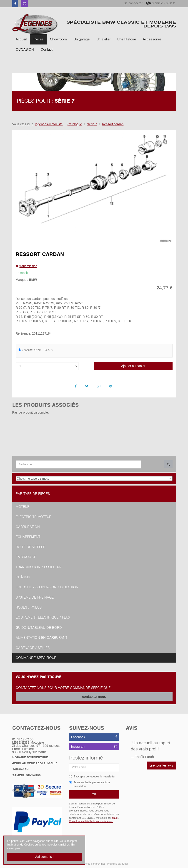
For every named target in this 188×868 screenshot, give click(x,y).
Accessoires (152, 39)
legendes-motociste (49, 124)
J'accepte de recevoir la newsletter (92, 777)
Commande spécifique (36, 658)
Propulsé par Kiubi (117, 864)
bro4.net (100, 864)
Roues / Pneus (29, 607)
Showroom (59, 39)
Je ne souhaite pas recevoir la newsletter (89, 784)
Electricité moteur (34, 517)
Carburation (28, 527)
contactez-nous (94, 697)
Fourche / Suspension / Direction (47, 587)
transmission (29, 266)
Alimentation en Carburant (41, 638)
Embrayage (26, 557)
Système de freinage (35, 597)
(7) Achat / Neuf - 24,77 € (35, 350)
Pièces (38, 39)
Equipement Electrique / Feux (43, 617)
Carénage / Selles (33, 648)
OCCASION (25, 49)
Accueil (21, 39)
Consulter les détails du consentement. (91, 821)
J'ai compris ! (44, 857)
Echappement (28, 537)
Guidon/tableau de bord (39, 628)
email (115, 818)
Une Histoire (127, 39)
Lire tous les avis (161, 765)
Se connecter (133, 3)
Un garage (82, 39)
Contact (47, 49)
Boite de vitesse (30, 547)
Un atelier (103, 39)
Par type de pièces (33, 494)
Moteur (23, 507)
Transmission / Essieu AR (38, 567)
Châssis (23, 577)
